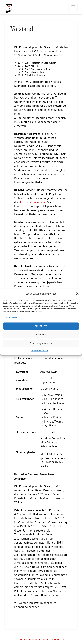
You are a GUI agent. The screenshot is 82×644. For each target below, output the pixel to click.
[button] (77, 294)
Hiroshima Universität (32, 202)
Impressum (58, 640)
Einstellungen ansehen (41, 343)
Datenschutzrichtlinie (39, 350)
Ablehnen (41, 335)
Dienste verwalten (12, 317)
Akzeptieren (41, 326)
